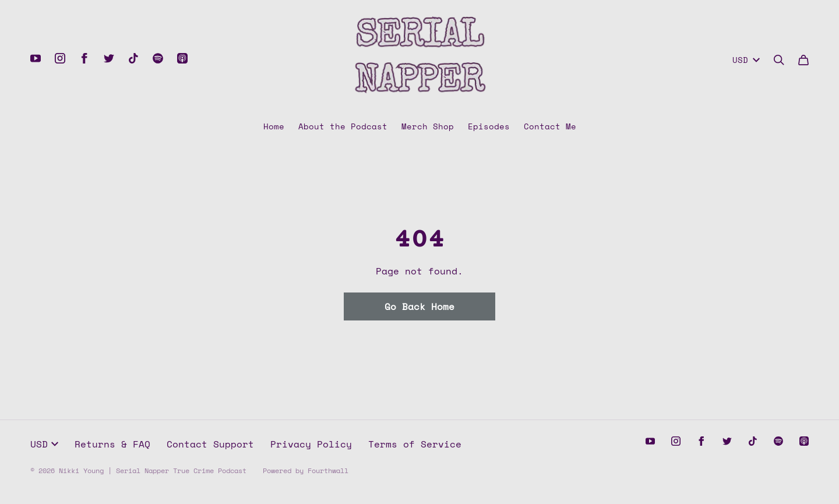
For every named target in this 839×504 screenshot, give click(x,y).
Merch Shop (428, 126)
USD (746, 60)
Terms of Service (415, 444)
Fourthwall (328, 470)
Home (274, 126)
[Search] (779, 60)
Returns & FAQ (112, 444)
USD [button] (44, 444)
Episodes (489, 126)
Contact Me (550, 126)
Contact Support (210, 444)
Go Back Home (419, 306)
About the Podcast (343, 126)
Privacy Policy (311, 444)
